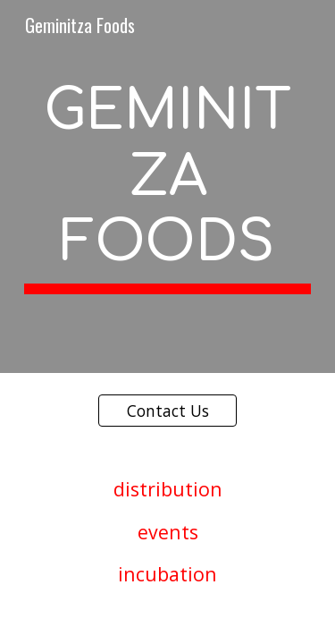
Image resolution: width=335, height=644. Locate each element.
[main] (168, 186)
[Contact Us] (167, 410)
